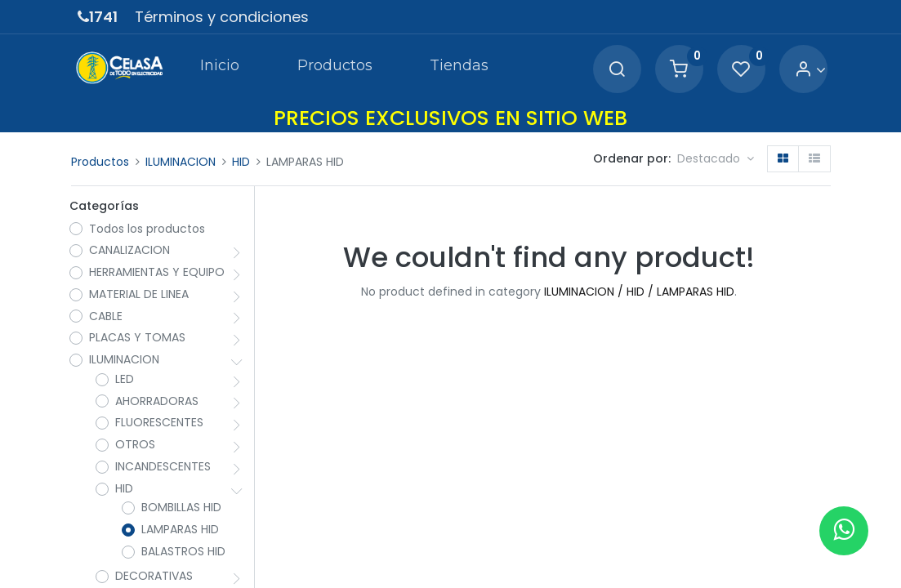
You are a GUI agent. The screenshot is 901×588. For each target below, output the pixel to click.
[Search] (615, 70)
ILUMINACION (181, 162)
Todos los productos (149, 230)
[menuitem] (218, 69)
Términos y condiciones (222, 17)
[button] (716, 159)
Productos (100, 162)
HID (241, 162)
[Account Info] (808, 70)
